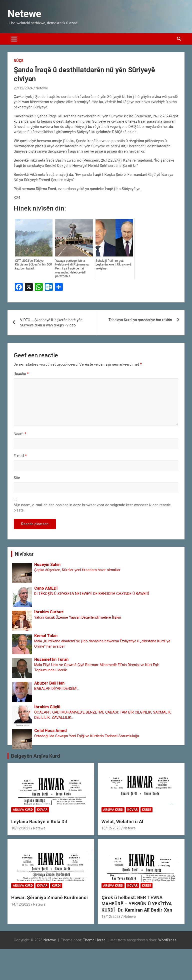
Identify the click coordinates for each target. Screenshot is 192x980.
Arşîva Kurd (23, 810)
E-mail (20, 456)
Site (17, 478)
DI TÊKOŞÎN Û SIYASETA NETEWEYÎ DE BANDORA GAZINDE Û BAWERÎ (91, 594)
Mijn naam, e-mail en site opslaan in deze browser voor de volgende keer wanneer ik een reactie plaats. (92, 508)
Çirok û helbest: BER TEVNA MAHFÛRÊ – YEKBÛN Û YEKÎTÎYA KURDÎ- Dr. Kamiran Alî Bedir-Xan (137, 904)
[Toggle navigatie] (14, 39)
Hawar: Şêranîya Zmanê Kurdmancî (49, 897)
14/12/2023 (21, 904)
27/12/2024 (23, 88)
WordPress (167, 940)
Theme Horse (94, 940)
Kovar (42, 810)
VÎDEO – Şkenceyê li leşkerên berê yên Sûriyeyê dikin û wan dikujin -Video (51, 323)
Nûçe (18, 61)
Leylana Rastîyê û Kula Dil (39, 822)
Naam (20, 434)
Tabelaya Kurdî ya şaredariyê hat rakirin (140, 320)
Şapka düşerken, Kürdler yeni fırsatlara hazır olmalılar (77, 570)
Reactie (21, 374)
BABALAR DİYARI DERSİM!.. (56, 689)
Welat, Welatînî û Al (122, 822)
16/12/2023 (111, 828)
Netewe (24, 14)
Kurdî (146, 810)
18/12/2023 (21, 828)
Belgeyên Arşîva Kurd (35, 756)
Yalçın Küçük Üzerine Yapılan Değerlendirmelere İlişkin (78, 617)
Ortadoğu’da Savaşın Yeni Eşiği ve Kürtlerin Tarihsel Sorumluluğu (87, 736)
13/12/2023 (111, 917)
